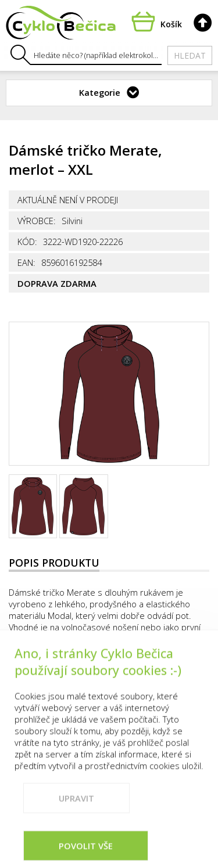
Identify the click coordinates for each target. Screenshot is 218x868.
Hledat (190, 55)
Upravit (76, 817)
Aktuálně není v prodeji (68, 200)
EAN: (26, 262)
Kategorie (100, 92)
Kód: (27, 242)
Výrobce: (37, 221)
